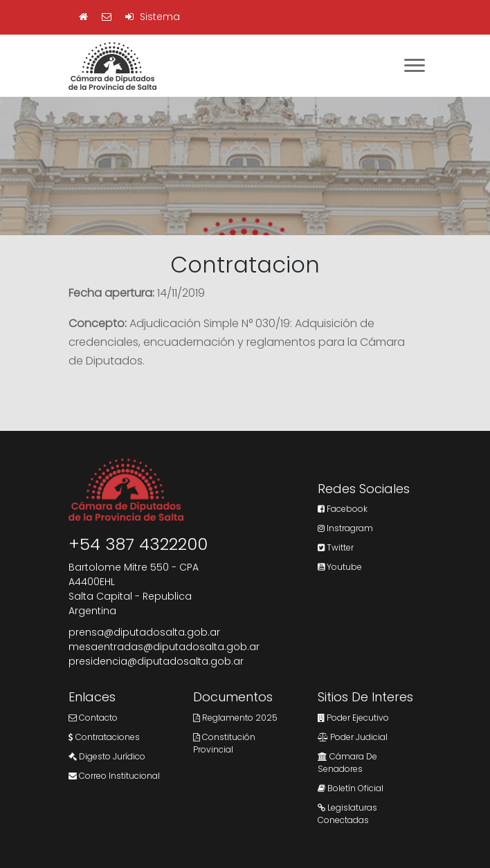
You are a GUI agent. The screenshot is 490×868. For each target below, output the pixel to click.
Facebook (343, 509)
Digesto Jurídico (107, 756)
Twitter (336, 547)
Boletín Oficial (351, 788)
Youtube (340, 567)
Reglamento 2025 (235, 718)
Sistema (153, 17)
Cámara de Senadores (347, 763)
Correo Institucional (114, 776)
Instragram (345, 528)
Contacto (93, 718)
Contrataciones (104, 737)
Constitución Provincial (224, 743)
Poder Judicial (353, 737)
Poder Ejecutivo (353, 718)
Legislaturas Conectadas (347, 814)
